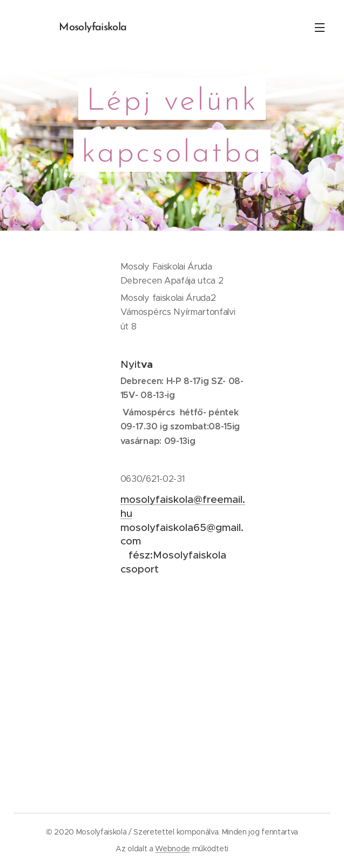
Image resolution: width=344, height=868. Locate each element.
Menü (320, 28)
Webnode (173, 849)
